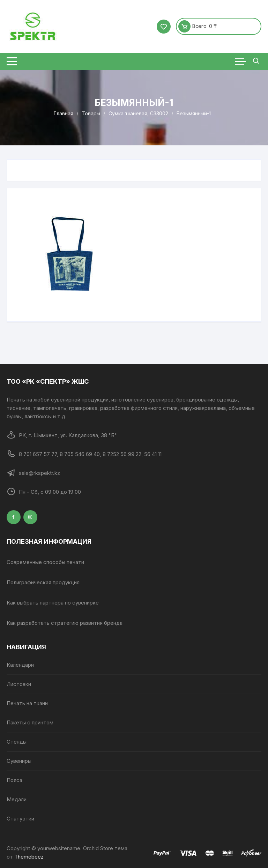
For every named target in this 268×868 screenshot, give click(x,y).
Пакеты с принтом (30, 722)
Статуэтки (20, 819)
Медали (17, 799)
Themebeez (29, 857)
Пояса (14, 780)
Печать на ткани (27, 703)
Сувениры (19, 761)
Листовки (19, 684)
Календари (20, 665)
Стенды (17, 742)
